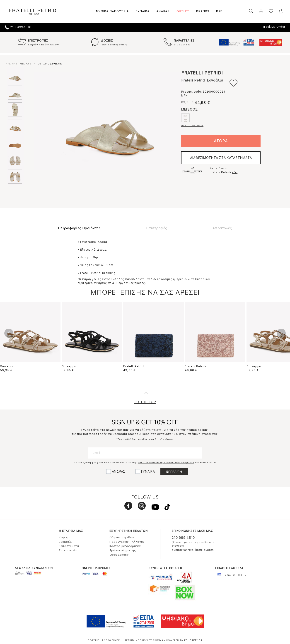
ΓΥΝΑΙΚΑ (143, 11)
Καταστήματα (69, 546)
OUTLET (183, 11)
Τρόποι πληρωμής (123, 550)
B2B (219, 11)
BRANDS (203, 11)
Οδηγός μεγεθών (122, 537)
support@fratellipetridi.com (193, 550)
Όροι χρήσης (119, 555)
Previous (9, 333)
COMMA (159, 640)
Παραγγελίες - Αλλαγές (127, 542)
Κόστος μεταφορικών (125, 546)
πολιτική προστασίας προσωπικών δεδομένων (166, 462)
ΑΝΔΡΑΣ (163, 11)
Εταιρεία (65, 542)
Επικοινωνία (68, 550)
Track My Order (274, 27)
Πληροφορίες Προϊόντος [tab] (79, 228)
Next (281, 333)
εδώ (235, 172)
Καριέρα (65, 537)
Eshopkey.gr (193, 640)
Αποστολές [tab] (222, 228)
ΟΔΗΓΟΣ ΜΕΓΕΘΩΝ (192, 125)
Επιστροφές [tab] (157, 228)
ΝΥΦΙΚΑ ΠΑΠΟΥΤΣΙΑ (112, 11)
